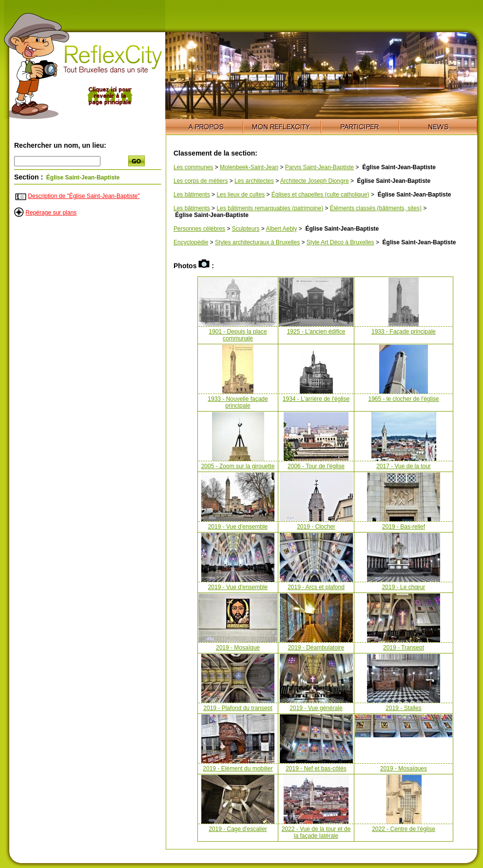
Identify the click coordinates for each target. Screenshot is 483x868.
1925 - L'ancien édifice (316, 332)
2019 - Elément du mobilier (238, 769)
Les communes (193, 167)
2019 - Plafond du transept (238, 708)
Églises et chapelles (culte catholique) (320, 195)
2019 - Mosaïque (238, 648)
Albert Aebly (281, 229)
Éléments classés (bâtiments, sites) (376, 208)
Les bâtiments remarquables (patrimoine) (270, 208)
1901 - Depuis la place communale (238, 335)
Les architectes (254, 181)
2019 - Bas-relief (404, 527)
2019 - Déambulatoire (316, 648)
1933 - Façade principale (404, 332)
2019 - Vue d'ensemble (238, 527)
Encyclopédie (191, 242)
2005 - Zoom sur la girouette (238, 466)
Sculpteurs (246, 229)
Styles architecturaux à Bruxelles (257, 242)
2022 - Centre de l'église (404, 829)
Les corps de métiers (201, 181)
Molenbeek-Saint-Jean (249, 167)
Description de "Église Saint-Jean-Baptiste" (84, 196)
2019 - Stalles (403, 708)
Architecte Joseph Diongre (315, 181)
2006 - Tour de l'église (316, 466)
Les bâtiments (192, 195)
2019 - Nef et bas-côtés (316, 769)
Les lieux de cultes (241, 195)
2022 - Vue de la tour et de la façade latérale (316, 832)
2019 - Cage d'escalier (238, 829)
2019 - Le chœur (404, 587)
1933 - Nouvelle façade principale (238, 402)
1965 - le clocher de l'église (403, 399)
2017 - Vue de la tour (404, 466)
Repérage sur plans (51, 213)
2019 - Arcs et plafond (316, 587)
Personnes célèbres (199, 229)
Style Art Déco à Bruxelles (340, 242)
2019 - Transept (404, 648)
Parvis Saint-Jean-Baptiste (319, 167)
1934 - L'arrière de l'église (316, 399)
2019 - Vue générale (316, 708)
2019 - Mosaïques (404, 769)
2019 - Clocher (316, 527)
